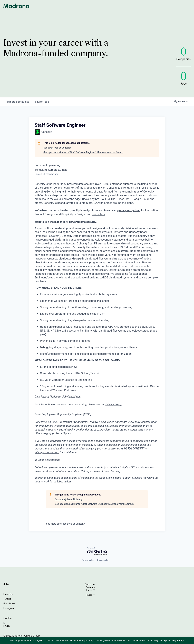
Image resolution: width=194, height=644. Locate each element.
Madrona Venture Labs (90, 587)
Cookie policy (103, 560)
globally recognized (129, 210)
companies (18, 102)
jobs (42, 102)
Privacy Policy (176, 640)
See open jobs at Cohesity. (57, 148)
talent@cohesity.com (47, 452)
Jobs (6, 584)
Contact (8, 618)
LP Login (7, 624)
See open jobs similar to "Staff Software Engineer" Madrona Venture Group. (83, 152)
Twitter (7, 599)
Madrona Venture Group (16, 6)
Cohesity (40, 184)
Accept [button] (164, 640)
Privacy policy (88, 560)
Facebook (9, 603)
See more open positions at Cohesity (65, 524)
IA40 (89, 595)
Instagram (9, 608)
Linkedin (8, 594)
